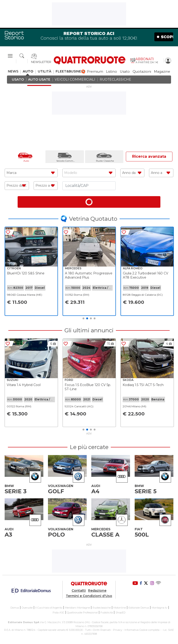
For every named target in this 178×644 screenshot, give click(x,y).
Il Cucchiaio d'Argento (49, 608)
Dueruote (27, 608)
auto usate (39, 80)
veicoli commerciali (75, 80)
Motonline (120, 608)
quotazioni (142, 72)
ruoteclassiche (115, 80)
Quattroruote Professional (82, 613)
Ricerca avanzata (149, 156)
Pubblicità (107, 613)
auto (28, 71)
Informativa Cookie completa (142, 630)
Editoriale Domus (139, 608)
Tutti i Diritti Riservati (98, 630)
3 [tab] (91, 318)
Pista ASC (59, 613)
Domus (15, 608)
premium (95, 72)
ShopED (120, 613)
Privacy (118, 630)
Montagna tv (159, 608)
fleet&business (70, 71)
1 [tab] (83, 318)
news (13, 71)
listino (111, 72)
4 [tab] (95, 318)
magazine (162, 72)
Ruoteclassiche (102, 608)
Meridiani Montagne (77, 608)
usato (125, 72)
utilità (44, 71)
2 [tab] (87, 318)
